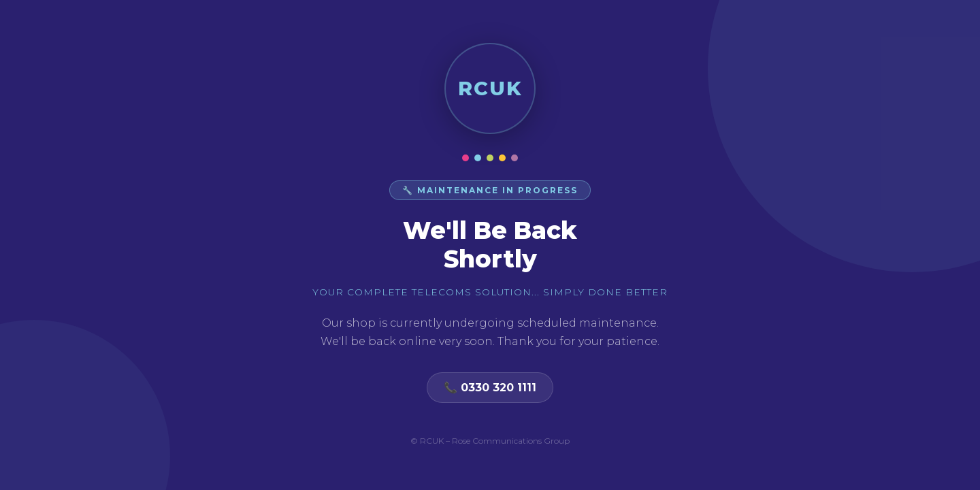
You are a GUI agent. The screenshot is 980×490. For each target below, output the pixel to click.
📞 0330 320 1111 (490, 388)
